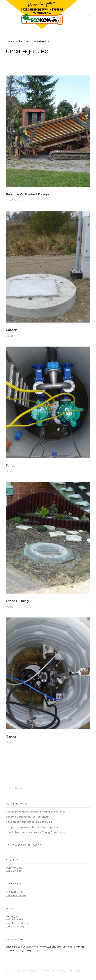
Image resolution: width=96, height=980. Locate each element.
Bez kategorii (15, 892)
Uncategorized (16, 896)
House (10, 610)
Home (11, 41)
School (11, 467)
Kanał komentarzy (17, 923)
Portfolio (24, 41)
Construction (14, 201)
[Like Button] (87, 196)
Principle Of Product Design (27, 195)
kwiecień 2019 (14, 868)
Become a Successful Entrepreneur (27, 817)
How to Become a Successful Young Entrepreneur (36, 812)
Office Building (17, 604)
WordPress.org (15, 927)
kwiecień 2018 (14, 871)
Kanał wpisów (14, 920)
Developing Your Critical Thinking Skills (29, 822)
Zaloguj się (12, 916)
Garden (12, 331)
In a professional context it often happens (32, 827)
